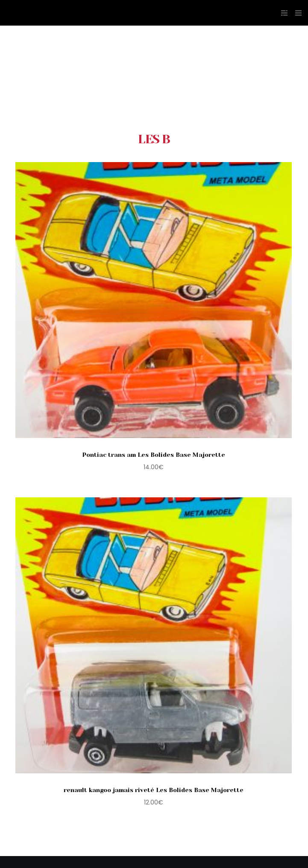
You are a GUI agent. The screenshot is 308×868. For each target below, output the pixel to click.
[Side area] (282, 13)
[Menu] (296, 13)
